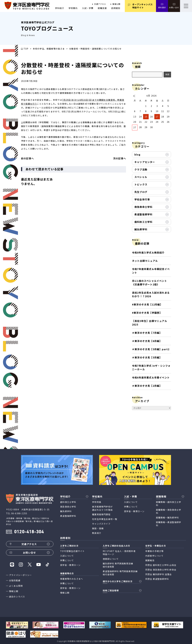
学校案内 (73, 8)
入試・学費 (88, 8)
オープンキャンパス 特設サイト (142, 6)
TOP (26, 49)
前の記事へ (27, 158)
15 (146, 117)
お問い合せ (174, 7)
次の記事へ (120, 158)
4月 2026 (151, 96)
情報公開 (116, 4)
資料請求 (162, 7)
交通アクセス (100, 4)
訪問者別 (116, 8)
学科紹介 (60, 8)
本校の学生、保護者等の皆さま (49, 49)
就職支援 (102, 8)
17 (157, 117)
